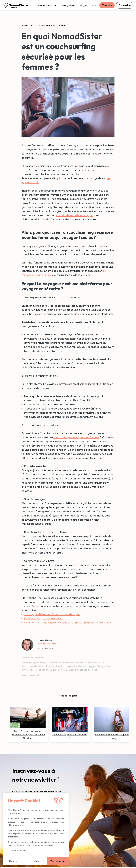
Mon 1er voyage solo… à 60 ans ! (43, 618)
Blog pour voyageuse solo (43, 25)
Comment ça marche (46, 5)
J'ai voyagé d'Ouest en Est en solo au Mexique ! (52, 614)
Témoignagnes (68, 5)
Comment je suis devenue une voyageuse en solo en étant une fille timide (68, 622)
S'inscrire (107, 5)
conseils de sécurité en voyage (74, 215)
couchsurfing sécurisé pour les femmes (76, 437)
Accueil (25, 25)
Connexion (125, 5)
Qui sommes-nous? (30, 675)
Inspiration (62, 25)
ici (38, 606)
